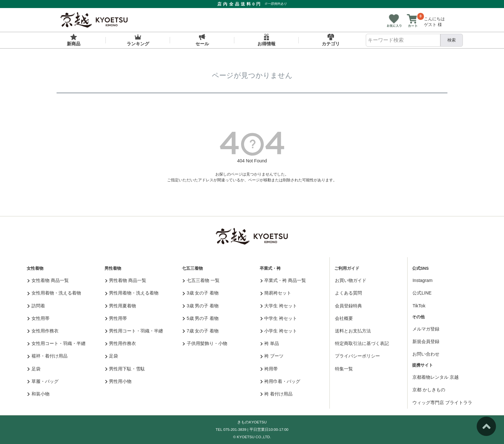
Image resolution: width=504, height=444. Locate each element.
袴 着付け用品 (276, 394)
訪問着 (36, 306)
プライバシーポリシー (357, 356)
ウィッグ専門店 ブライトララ (442, 403)
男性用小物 (118, 381)
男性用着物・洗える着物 (132, 293)
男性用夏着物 (121, 306)
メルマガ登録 (426, 329)
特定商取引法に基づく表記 (362, 343)
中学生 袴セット (279, 318)
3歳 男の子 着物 (201, 306)
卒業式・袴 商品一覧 (283, 280)
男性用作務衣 (121, 343)
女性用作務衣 (43, 331)
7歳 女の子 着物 (201, 331)
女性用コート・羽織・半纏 (56, 343)
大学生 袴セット (279, 306)
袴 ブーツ (272, 356)
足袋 (34, 369)
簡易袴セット (276, 293)
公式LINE (422, 293)
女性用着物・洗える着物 (54, 293)
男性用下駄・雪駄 (125, 369)
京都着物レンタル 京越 (436, 377)
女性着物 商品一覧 (48, 280)
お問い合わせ (426, 354)
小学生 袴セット (279, 331)
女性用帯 (38, 318)
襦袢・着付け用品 (47, 356)
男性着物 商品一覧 (126, 280)
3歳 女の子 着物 (201, 293)
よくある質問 (348, 293)
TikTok (419, 306)
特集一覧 (344, 369)
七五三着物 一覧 (201, 280)
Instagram (422, 280)
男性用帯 (116, 318)
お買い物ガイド (351, 280)
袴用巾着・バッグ (280, 381)
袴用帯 (269, 369)
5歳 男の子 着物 (201, 318)
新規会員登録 (426, 341)
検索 (452, 40)
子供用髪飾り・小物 (205, 343)
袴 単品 (270, 343)
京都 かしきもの (429, 390)
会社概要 (344, 318)
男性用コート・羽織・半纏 (134, 331)
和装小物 (38, 394)
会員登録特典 (348, 306)
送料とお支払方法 (353, 331)
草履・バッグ (43, 381)
